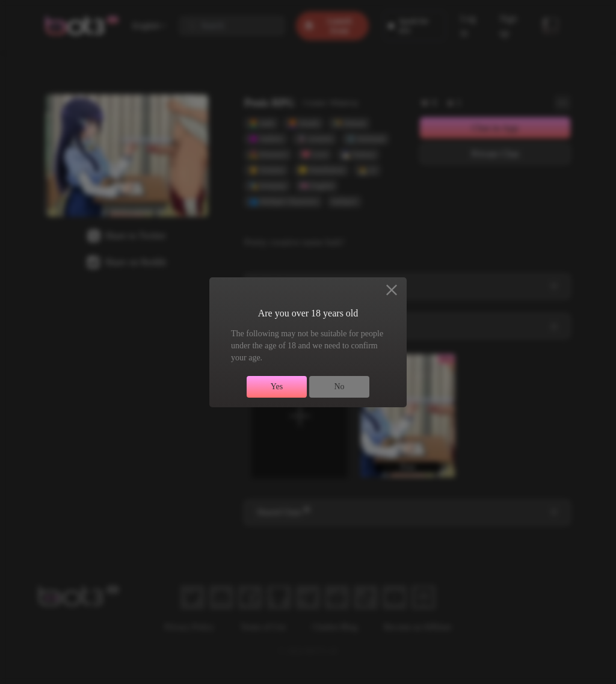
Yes (277, 387)
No (339, 387)
